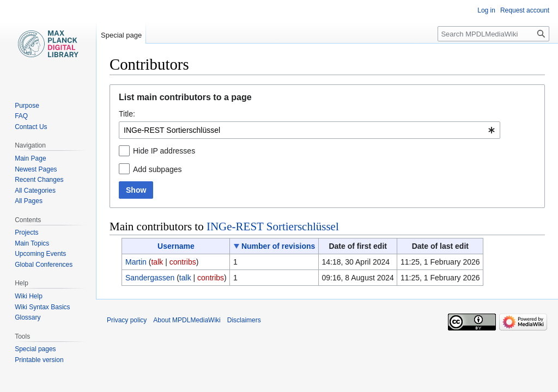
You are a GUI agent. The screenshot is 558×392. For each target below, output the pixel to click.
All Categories (35, 191)
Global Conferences (44, 265)
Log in (486, 10)
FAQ (21, 116)
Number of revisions (278, 246)
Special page (121, 35)
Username (176, 246)
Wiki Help (29, 296)
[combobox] (310, 130)
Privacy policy (127, 320)
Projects (26, 232)
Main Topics (32, 243)
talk (157, 262)
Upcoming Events (40, 254)
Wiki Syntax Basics (42, 307)
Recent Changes (39, 180)
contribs (183, 262)
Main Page (30, 158)
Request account (525, 10)
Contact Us (31, 127)
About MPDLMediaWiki (187, 320)
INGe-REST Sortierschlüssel (273, 226)
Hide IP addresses (164, 151)
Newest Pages (36, 169)
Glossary (28, 317)
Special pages (35, 349)
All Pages (29, 201)
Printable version (39, 360)
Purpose (27, 106)
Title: (127, 114)
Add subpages (157, 169)
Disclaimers (244, 320)
